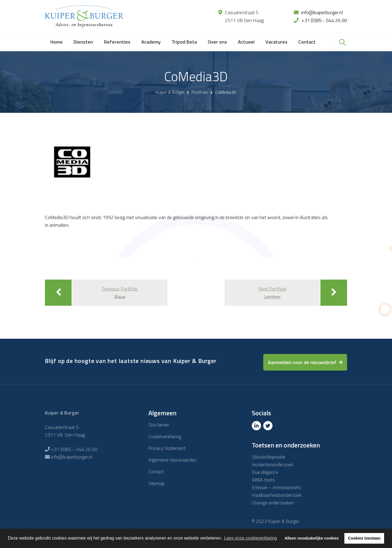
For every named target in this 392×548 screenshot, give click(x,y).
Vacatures (276, 42)
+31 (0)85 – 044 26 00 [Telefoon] (74, 449)
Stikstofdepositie (269, 457)
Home (56, 42)
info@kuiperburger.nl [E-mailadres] (322, 12)
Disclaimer (159, 425)
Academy (151, 42)
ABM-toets (263, 480)
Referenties (117, 42)
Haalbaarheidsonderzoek (277, 495)
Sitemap (157, 483)
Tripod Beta (184, 42)
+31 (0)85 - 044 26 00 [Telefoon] (324, 20)
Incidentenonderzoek (272, 464)
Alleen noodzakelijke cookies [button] (312, 538)
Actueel (246, 42)
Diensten (83, 42)
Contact (307, 42)
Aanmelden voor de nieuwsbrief (302, 362)
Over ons (217, 42)
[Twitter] (268, 426)
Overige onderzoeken (273, 503)
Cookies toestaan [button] (364, 538)
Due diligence (265, 472)
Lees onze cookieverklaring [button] (251, 538)
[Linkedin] (257, 426)
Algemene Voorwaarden (172, 460)
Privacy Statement (167, 448)
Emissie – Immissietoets (276, 487)
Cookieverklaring (165, 436)
